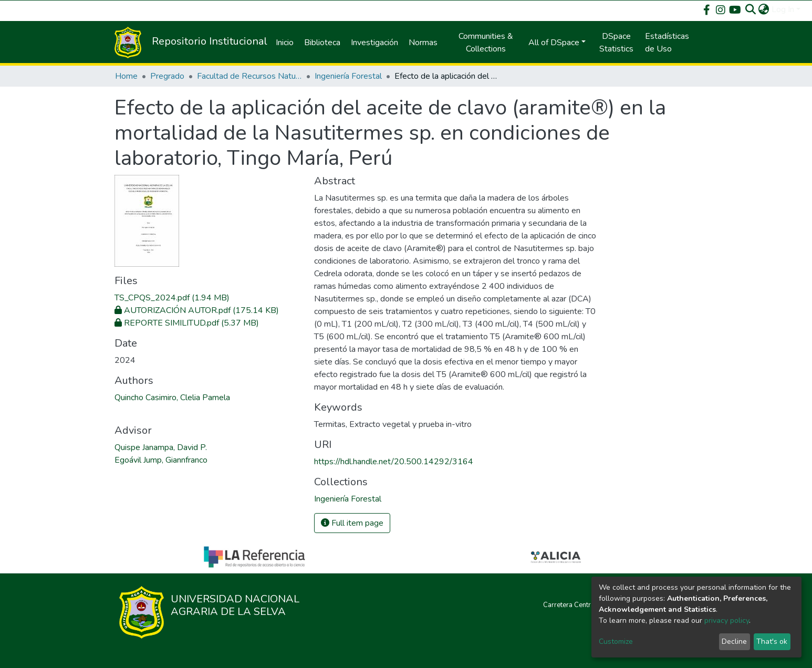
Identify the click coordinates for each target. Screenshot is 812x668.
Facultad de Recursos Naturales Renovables (249, 76)
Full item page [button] (352, 523)
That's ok (772, 641)
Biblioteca (322, 43)
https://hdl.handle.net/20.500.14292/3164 (394, 462)
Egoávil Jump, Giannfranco (161, 460)
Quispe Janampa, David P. (161, 447)
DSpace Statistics (616, 43)
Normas (423, 43)
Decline (734, 641)
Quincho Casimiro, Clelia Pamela (172, 398)
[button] (764, 9)
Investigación (374, 43)
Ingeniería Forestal (348, 76)
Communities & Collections (486, 43)
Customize (616, 641)
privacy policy (727, 620)
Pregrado (167, 76)
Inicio (285, 43)
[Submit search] (751, 9)
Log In (783, 9)
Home (126, 76)
